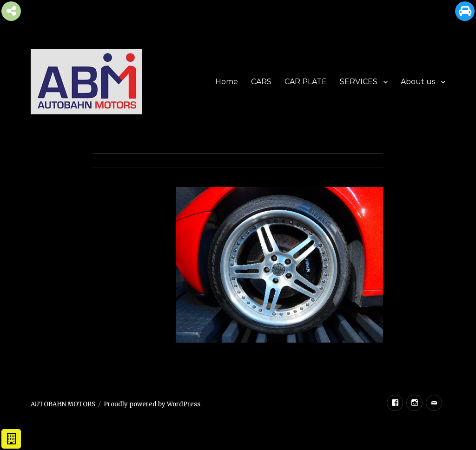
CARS (261, 82)
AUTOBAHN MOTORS (63, 404)
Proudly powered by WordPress (152, 404)
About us (418, 82)
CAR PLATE (306, 82)
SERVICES (359, 82)
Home (227, 82)
